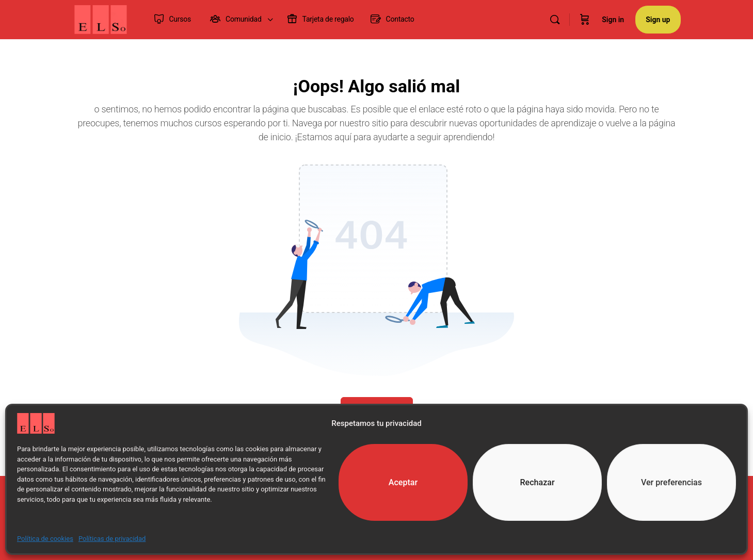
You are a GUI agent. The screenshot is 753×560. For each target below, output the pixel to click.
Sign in (613, 20)
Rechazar (538, 483)
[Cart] (585, 20)
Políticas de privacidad (112, 539)
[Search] (555, 20)
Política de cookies (45, 539)
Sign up (658, 20)
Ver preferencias (671, 483)
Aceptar (403, 483)
